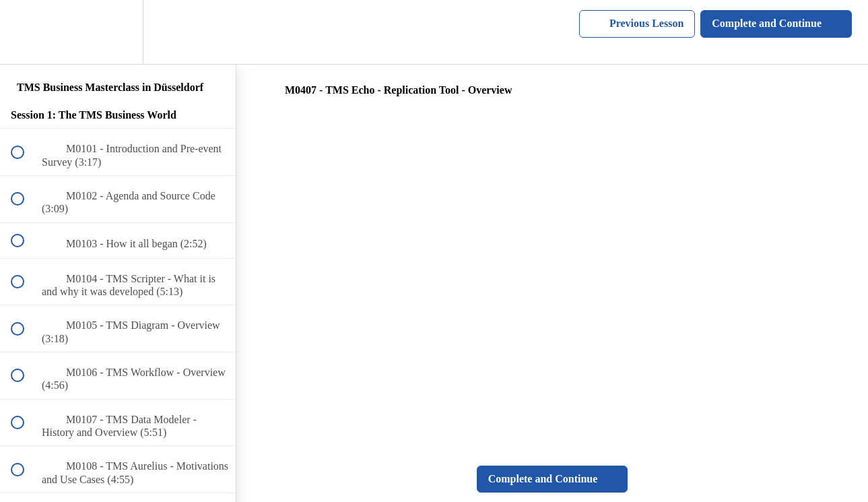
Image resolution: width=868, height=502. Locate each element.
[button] (25, 32)
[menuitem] (118, 32)
